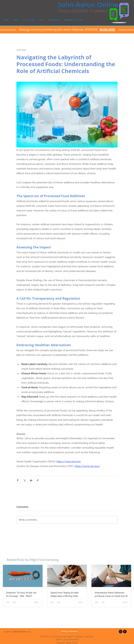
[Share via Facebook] (18, 480)
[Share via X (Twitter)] (24, 480)
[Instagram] (121, 632)
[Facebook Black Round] (125, 632)
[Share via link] (38, 480)
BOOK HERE (107, 30)
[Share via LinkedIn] (31, 480)
